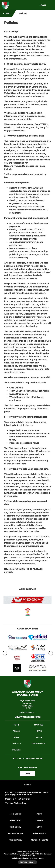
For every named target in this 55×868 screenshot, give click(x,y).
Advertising (16, 820)
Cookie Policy (16, 840)
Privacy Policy (39, 833)
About (39, 814)
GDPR (39, 827)
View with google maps (28, 717)
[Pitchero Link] (27, 788)
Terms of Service (16, 833)
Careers (39, 820)
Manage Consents (39, 840)
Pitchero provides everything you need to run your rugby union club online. (27, 794)
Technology (16, 827)
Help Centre (16, 814)
